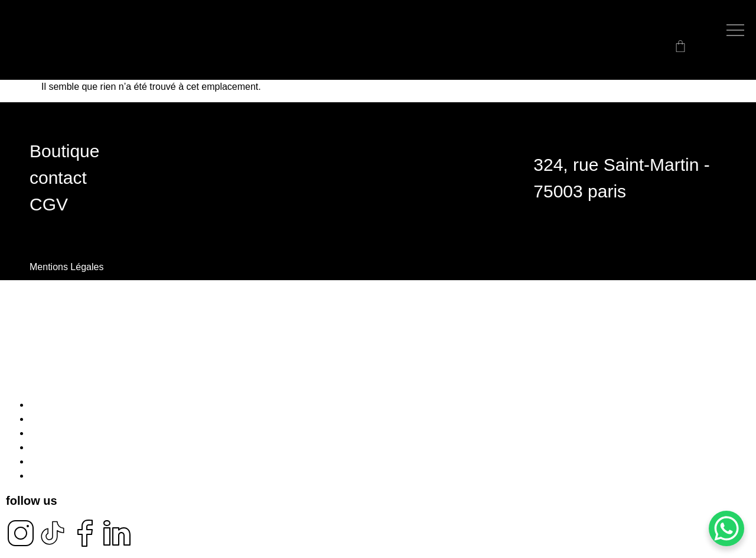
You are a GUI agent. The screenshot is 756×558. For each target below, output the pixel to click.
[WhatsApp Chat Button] (726, 528)
